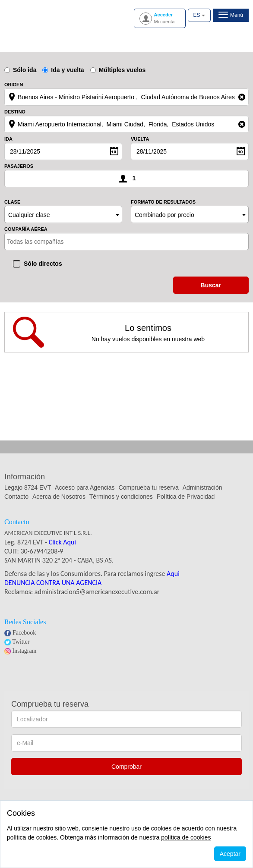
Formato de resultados (163, 202)
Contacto (16, 497)
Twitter (21, 642)
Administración (202, 487)
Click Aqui (62, 542)
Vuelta (140, 139)
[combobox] (63, 214)
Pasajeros (19, 166)
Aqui (173, 574)
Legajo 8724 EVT (28, 487)
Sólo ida (20, 70)
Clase (12, 202)
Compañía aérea (26, 229)
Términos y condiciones (121, 497)
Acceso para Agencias (85, 487)
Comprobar (126, 767)
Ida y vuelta (63, 70)
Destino (15, 112)
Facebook (24, 633)
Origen (14, 85)
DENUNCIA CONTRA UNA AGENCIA (53, 583)
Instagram (25, 651)
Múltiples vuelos (118, 70)
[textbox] (45, 242)
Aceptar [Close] (230, 854)
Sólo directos (43, 264)
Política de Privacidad (186, 497)
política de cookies (186, 837)
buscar (211, 285)
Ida (8, 139)
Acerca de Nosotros (59, 497)
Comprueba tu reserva (149, 487)
